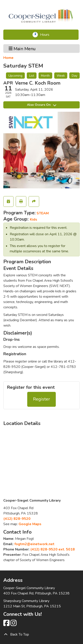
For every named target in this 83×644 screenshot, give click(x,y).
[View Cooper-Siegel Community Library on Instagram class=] (14, 624)
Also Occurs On (42, 105)
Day (74, 76)
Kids (34, 219)
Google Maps (30, 524)
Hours (46, 35)
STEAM (43, 213)
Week (61, 76)
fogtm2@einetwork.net (34, 544)
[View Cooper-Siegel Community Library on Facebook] (7, 624)
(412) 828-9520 (17, 519)
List (32, 76)
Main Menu (22, 48)
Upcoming (15, 76)
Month (45, 76)
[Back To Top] (41, 634)
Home (8, 58)
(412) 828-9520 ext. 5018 (53, 549)
